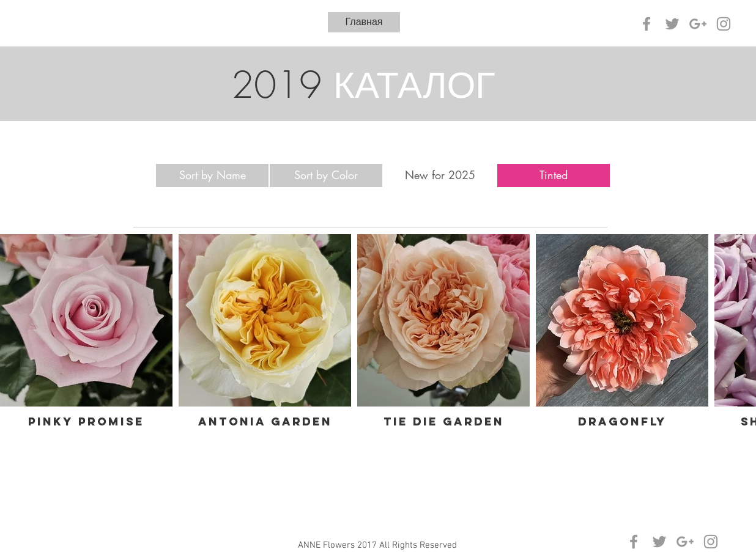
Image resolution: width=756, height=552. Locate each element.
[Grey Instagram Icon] (724, 24)
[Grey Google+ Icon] (698, 24)
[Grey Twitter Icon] (672, 24)
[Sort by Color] (326, 175)
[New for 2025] (440, 175)
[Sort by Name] (212, 175)
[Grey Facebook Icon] (647, 24)
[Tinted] (554, 175)
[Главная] (364, 22)
